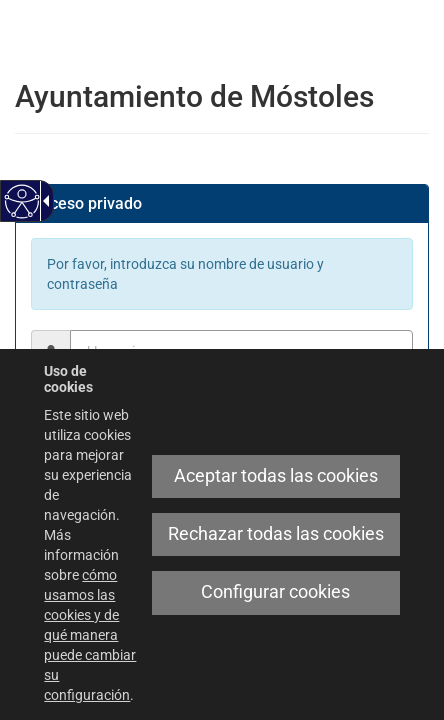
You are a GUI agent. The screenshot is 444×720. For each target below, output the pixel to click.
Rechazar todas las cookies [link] (276, 534)
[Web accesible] (22, 201)
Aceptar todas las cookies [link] (276, 476)
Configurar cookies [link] (275, 592)
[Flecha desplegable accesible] (43, 201)
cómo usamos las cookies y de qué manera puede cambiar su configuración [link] (90, 635)
